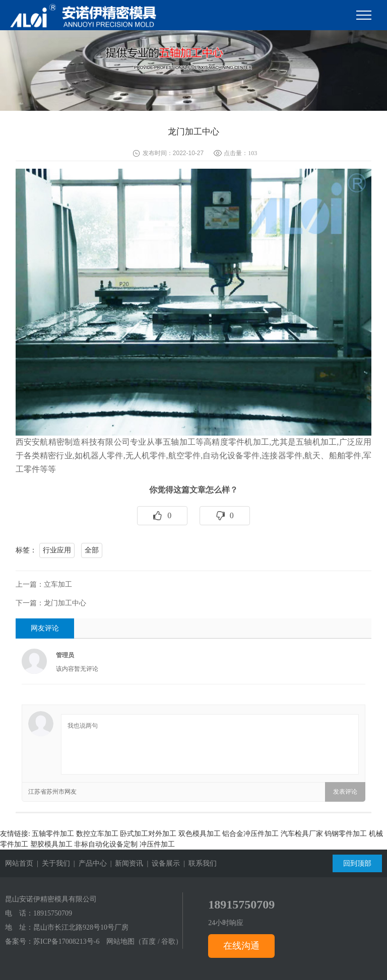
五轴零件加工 (53, 834)
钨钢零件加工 (346, 834)
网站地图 (120, 941)
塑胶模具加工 (51, 844)
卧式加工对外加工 (148, 834)
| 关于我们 (52, 863)
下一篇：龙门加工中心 (51, 603)
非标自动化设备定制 (106, 844)
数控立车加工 (97, 834)
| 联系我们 (198, 863)
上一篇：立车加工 (44, 584)
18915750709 (53, 913)
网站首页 (19, 863)
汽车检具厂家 (302, 834)
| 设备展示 (162, 863)
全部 (92, 550)
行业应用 (57, 550)
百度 (149, 941)
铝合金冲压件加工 (250, 834)
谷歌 (168, 941)
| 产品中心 (88, 863)
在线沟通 (241, 946)
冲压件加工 (157, 844)
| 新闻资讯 (125, 863)
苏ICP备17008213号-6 (66, 941)
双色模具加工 (200, 834)
